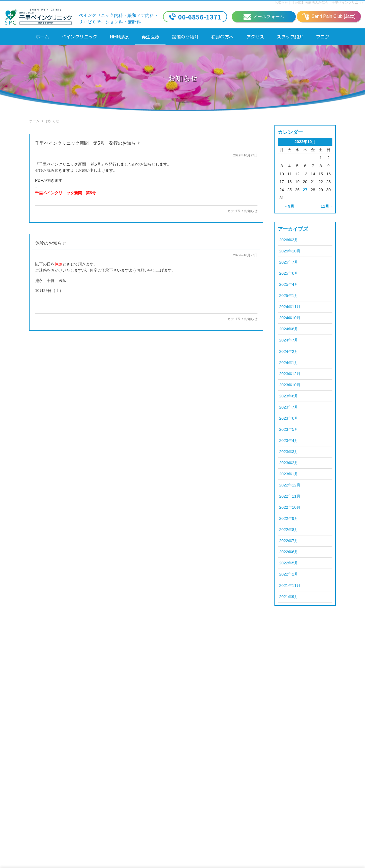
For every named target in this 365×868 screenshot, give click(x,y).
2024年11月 (290, 307)
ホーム (42, 37)
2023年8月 (289, 396)
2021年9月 (289, 597)
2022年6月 (289, 552)
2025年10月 (290, 251)
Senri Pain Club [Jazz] (329, 17)
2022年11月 (290, 496)
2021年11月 (290, 586)
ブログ (323, 37)
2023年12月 (290, 374)
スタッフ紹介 (290, 37)
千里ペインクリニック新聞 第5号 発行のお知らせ (88, 143)
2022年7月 (289, 541)
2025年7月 (289, 262)
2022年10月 (290, 507)
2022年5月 (289, 563)
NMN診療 (119, 37)
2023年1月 (289, 474)
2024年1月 (289, 363)
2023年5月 (289, 429)
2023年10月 (290, 385)
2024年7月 (289, 340)
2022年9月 (289, 518)
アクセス (255, 37)
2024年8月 (289, 329)
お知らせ (251, 211)
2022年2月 (289, 574)
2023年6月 (289, 418)
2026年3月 (289, 240)
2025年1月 (289, 296)
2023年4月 (289, 441)
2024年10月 (290, 318)
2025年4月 (289, 284)
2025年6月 (289, 273)
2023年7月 (289, 407)
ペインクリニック (79, 37)
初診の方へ (222, 37)
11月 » (327, 206)
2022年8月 (289, 530)
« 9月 (289, 206)
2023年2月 (289, 463)
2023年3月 (289, 452)
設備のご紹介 (185, 37)
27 (305, 190)
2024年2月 (289, 351)
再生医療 (150, 37)
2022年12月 (290, 485)
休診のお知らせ (51, 243)
